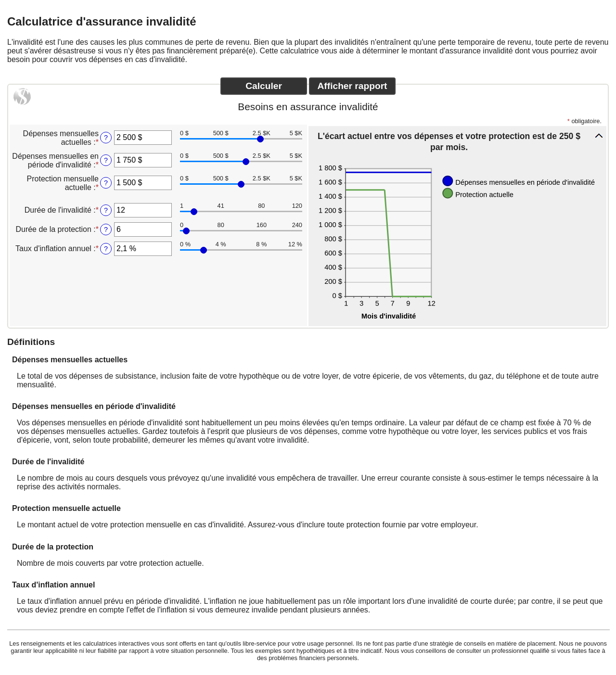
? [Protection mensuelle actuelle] (106, 183)
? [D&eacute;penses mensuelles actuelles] (106, 138)
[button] (457, 141)
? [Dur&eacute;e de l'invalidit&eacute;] (106, 210)
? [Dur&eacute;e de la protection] (106, 229)
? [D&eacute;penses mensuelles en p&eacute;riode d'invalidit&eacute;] (106, 160)
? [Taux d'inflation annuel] (106, 249)
